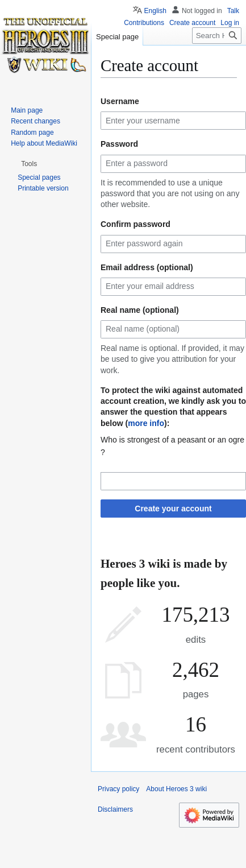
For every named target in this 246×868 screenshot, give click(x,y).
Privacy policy (118, 789)
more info (146, 423)
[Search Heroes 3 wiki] (217, 36)
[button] (29, 164)
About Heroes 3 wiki (176, 789)
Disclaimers (115, 809)
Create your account (173, 509)
